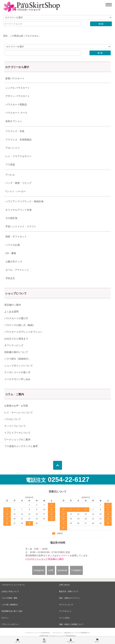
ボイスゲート (63, 556)
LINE (51, 570)
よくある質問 (11, 312)
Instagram (39, 570)
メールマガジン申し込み (17, 379)
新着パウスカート (15, 78)
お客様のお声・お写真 (16, 406)
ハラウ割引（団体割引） (17, 359)
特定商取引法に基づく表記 (12, 611)
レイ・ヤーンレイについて (19, 412)
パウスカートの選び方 (16, 318)
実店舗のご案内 (13, 305)
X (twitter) (76, 570)
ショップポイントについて (19, 366)
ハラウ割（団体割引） (10, 605)
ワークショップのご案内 (17, 439)
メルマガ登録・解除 (9, 598)
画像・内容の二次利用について (71, 624)
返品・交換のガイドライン (70, 598)
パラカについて (13, 419)
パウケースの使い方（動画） (20, 325)
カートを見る (64, 618)
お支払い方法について (10, 591)
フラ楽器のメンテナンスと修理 (21, 446)
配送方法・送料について (69, 591)
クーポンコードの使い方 (17, 372)
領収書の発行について (16, 352)
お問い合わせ (64, 585)
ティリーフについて (15, 426)
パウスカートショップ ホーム (13, 585)
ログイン (5, 618)
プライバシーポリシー (10, 624)
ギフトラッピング (14, 345)
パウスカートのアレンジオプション (23, 332)
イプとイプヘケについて (17, 433)
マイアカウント (65, 611)
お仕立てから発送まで (16, 339)
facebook (62, 570)
